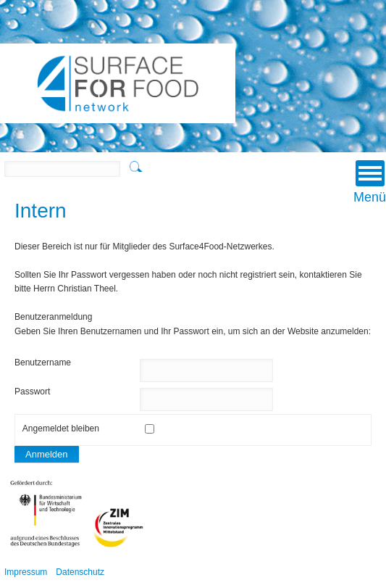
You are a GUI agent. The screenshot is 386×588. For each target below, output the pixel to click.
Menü (370, 182)
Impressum (26, 572)
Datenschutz (80, 572)
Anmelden (47, 454)
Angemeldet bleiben (61, 428)
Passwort (32, 392)
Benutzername (43, 363)
